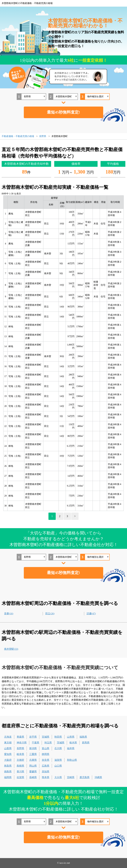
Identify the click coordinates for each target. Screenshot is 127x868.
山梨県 (8, 748)
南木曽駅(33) (11, 649)
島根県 (20, 766)
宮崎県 (71, 777)
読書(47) (91, 614)
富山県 (46, 748)
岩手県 (33, 737)
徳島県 (8, 772)
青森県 (20, 737)
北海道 (8, 737)
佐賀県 (20, 777)
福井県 (71, 748)
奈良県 (46, 760)
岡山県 (33, 766)
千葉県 (35, 743)
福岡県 (8, 777)
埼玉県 (48, 743)
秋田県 (58, 737)
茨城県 (61, 743)
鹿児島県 (85, 777)
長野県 (20, 748)
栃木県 (73, 743)
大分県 (58, 777)
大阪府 (8, 760)
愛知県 (8, 754)
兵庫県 (33, 760)
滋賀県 (58, 760)
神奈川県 (22, 743)
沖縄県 (98, 777)
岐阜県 (20, 754)
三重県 (33, 754)
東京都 (8, 743)
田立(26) (50, 614)
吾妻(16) (9, 614)
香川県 (20, 772)
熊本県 (46, 777)
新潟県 (33, 748)
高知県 (46, 772)
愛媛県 (33, 772)
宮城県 (46, 737)
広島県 (46, 766)
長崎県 (33, 777)
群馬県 (86, 743)
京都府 (20, 760)
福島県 (83, 737)
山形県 (71, 737)
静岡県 (46, 754)
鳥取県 (8, 766)
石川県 (58, 748)
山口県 (58, 766)
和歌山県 (72, 760)
